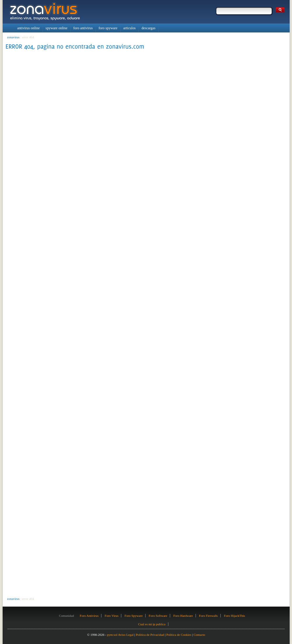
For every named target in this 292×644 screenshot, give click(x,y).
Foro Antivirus (89, 616)
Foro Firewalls (208, 616)
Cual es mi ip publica (152, 624)
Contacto (199, 635)
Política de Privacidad (150, 635)
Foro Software (158, 616)
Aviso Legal (126, 635)
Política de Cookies (179, 635)
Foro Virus (112, 616)
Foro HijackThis (234, 616)
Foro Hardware (183, 616)
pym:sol (112, 635)
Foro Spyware (134, 616)
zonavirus (13, 37)
